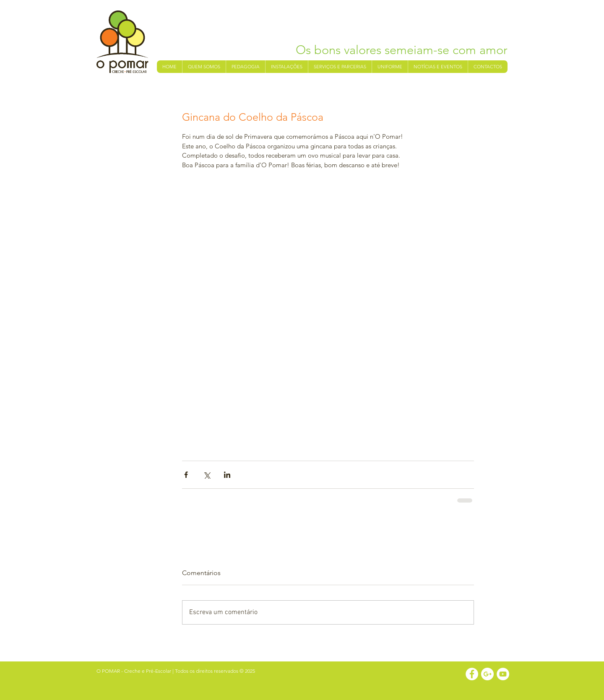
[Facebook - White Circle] (472, 674)
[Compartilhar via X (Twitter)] (207, 475)
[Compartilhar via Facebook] (186, 475)
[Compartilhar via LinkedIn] (227, 475)
